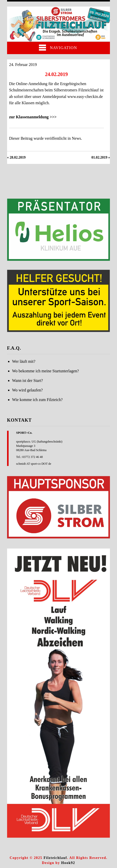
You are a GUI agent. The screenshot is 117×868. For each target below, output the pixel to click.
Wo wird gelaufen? (27, 390)
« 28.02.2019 (16, 157)
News (76, 138)
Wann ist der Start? (28, 381)
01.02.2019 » (101, 157)
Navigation (58, 48)
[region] (58, 230)
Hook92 (68, 863)
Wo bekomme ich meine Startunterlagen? (45, 371)
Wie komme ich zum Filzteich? (37, 400)
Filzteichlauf (55, 858)
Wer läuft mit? (24, 361)
